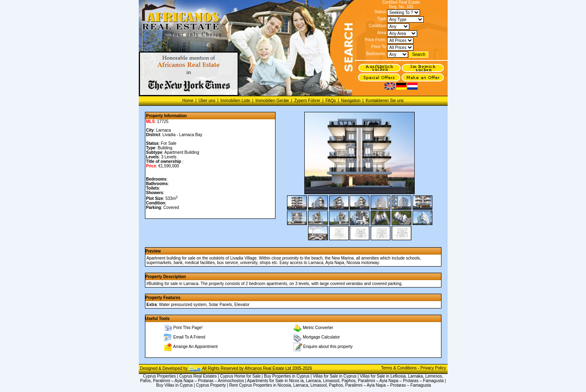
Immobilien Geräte (272, 101)
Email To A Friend (189, 337)
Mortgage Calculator (321, 337)
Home (188, 101)
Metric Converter (318, 328)
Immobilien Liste (235, 101)
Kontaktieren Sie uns (385, 101)
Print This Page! (188, 328)
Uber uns (207, 101)
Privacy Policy (433, 368)
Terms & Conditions (399, 368)
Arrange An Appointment (195, 347)
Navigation (351, 101)
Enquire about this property (328, 346)
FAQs (330, 101)
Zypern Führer (307, 101)
